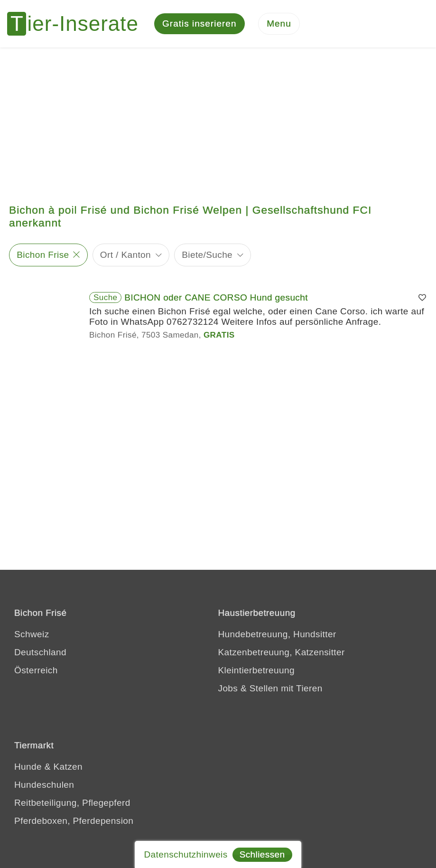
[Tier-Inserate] (78, 24)
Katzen (68, 767)
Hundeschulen (44, 785)
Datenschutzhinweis (186, 854)
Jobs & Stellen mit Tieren (270, 688)
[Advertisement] (218, 119)
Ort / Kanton (125, 255)
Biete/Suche (207, 255)
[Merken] (422, 298)
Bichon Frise (43, 255)
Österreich (36, 670)
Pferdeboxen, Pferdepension (74, 821)
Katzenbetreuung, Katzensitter (282, 652)
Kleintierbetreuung (256, 670)
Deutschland (40, 652)
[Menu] (279, 24)
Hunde (28, 767)
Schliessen (262, 854)
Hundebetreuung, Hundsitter (277, 634)
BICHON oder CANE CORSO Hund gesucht (216, 297)
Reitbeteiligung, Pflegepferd (72, 803)
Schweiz (32, 634)
